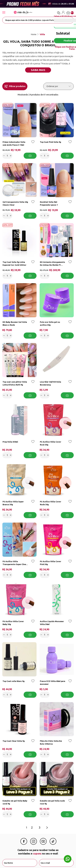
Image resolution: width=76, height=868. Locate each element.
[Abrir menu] (7, 13)
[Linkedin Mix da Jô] (53, 844)
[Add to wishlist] (33, 144)
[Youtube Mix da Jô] (43, 844)
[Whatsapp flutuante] (68, 859)
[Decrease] (4, 156)
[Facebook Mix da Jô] (24, 844)
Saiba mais (38, 70)
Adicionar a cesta (30, 156)
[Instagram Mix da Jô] (34, 844)
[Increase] (11, 156)
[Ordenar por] (58, 86)
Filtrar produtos (15, 86)
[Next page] (47, 828)
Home (34, 34)
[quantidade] (7, 156)
